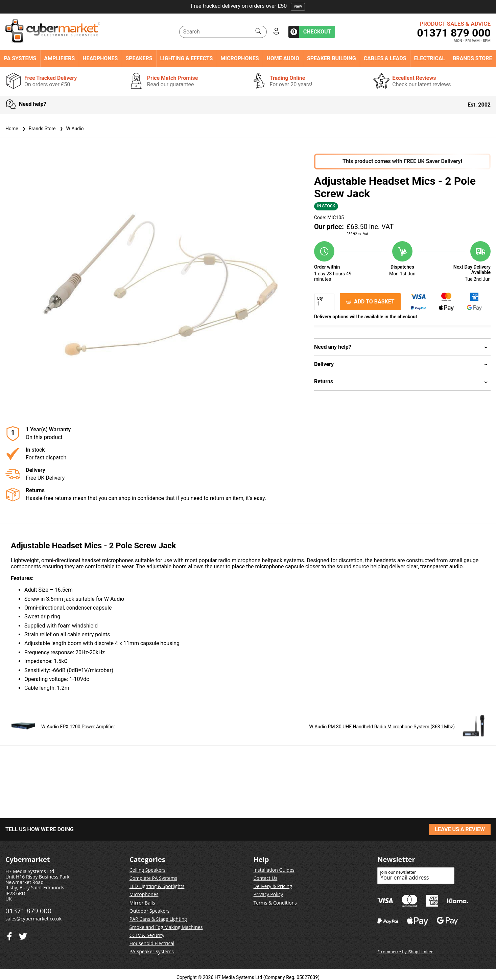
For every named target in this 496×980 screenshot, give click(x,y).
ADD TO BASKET (370, 302)
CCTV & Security (147, 935)
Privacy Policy (268, 894)
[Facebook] (23, 935)
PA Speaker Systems (152, 951)
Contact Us (266, 878)
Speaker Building (332, 59)
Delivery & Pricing (273, 886)
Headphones (100, 59)
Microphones (240, 59)
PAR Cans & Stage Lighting (158, 919)
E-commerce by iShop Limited (405, 952)
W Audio (71, 129)
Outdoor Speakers (150, 911)
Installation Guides (274, 870)
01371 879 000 (454, 33)
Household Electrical (152, 943)
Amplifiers (59, 59)
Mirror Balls (142, 903)
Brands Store (473, 59)
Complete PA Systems (153, 878)
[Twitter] (9, 935)
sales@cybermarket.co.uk (33, 919)
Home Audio (283, 59)
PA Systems (20, 59)
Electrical (429, 59)
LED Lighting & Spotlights (157, 886)
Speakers (139, 59)
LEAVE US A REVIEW (460, 829)
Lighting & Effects (186, 59)
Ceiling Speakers (148, 870)
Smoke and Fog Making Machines (166, 927)
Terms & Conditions (275, 903)
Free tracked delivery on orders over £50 (248, 6)
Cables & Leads (385, 59)
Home (12, 129)
